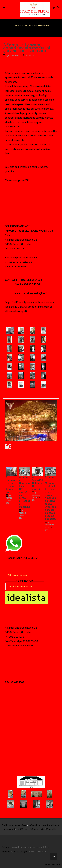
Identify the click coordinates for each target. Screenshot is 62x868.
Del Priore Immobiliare (20, 586)
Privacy (5, 847)
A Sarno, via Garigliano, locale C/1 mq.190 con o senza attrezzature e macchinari (26, 492)
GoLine (6, 851)
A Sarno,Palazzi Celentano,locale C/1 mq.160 (42, 483)
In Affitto (22, 829)
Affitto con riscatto (18, 575)
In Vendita (26, 26)
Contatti (51, 829)
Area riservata (53, 864)
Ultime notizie (37, 829)
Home (16, 26)
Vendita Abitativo (41, 26)
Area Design (20, 851)
